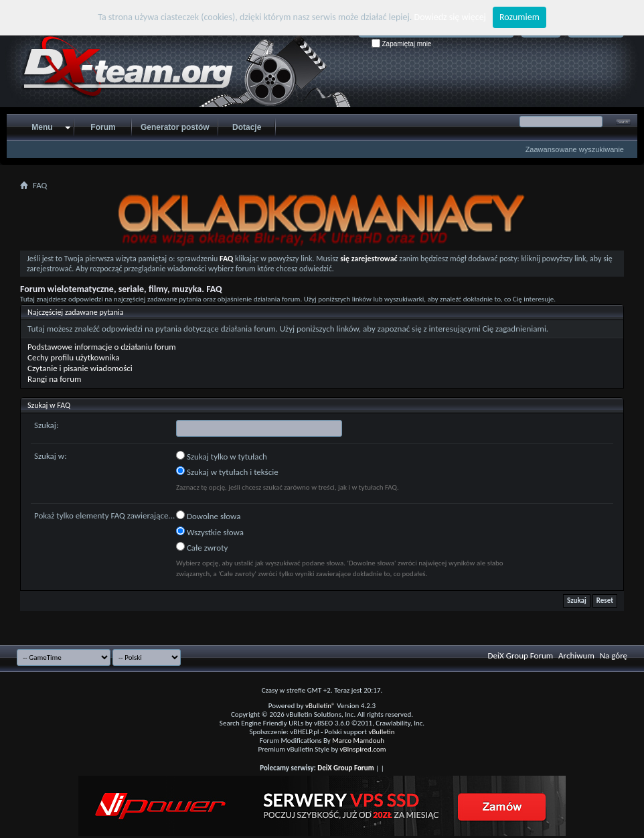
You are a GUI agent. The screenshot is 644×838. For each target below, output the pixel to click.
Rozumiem (519, 17)
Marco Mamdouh (358, 741)
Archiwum (576, 655)
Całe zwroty (202, 547)
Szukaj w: (51, 456)
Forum (103, 127)
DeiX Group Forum (521, 655)
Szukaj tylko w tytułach (222, 456)
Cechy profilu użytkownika (73, 357)
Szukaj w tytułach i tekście (227, 472)
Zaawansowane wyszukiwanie (575, 149)
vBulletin (381, 732)
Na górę (614, 655)
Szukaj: (46, 425)
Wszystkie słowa (210, 532)
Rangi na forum (54, 379)
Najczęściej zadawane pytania (76, 312)
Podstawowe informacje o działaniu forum (102, 347)
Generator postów (175, 127)
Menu (42, 127)
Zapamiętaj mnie (402, 44)
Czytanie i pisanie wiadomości (80, 368)
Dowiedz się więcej (450, 17)
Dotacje (247, 127)
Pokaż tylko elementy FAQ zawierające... (104, 515)
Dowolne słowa (208, 516)
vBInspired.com (363, 749)
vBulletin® (320, 706)
